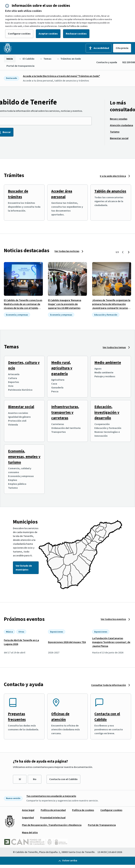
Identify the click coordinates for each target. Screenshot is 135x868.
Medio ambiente (108, 363)
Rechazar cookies (76, 34)
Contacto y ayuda (107, 62)
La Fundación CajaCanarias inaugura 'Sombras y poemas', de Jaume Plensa (111, 642)
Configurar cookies (19, 34)
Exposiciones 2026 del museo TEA (67, 642)
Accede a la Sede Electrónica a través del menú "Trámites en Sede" (61, 76)
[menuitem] (10, 59)
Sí (20, 779)
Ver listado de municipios (24, 568)
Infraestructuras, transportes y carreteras (65, 412)
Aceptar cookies (48, 34)
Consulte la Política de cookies (73, 26)
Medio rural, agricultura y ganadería (62, 368)
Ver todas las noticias (67, 251)
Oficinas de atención (60, 717)
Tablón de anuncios (110, 191)
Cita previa (122, 48)
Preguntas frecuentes (17, 717)
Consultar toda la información (109, 685)
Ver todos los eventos (113, 619)
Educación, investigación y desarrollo (107, 412)
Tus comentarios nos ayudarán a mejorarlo (51, 796)
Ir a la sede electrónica (113, 176)
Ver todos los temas (114, 347)
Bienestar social (21, 407)
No (35, 779)
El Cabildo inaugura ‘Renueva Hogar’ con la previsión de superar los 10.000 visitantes (65, 304)
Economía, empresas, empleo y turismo (24, 457)
